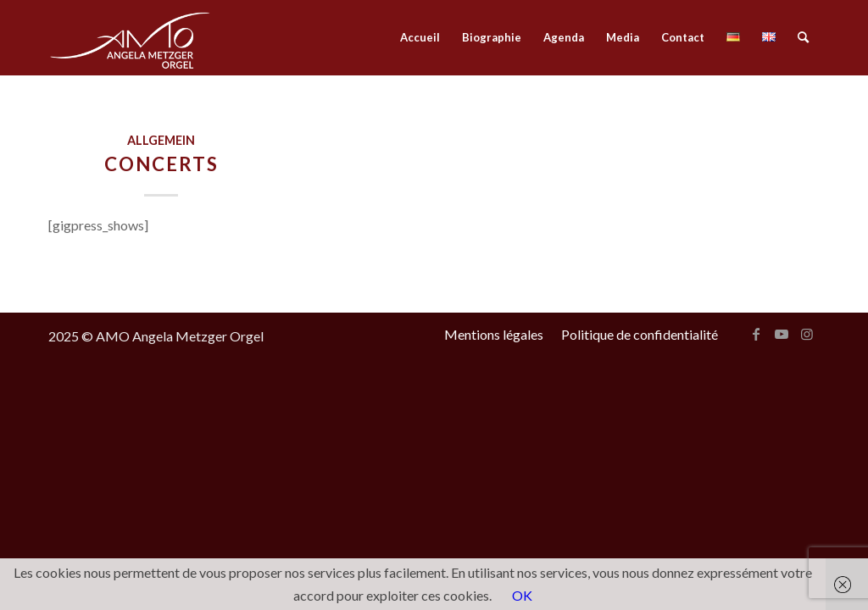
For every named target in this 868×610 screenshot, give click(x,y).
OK (522, 595)
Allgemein (161, 140)
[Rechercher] (803, 37)
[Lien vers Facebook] (756, 334)
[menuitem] (420, 37)
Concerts (161, 164)
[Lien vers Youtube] (782, 334)
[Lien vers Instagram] (807, 334)
